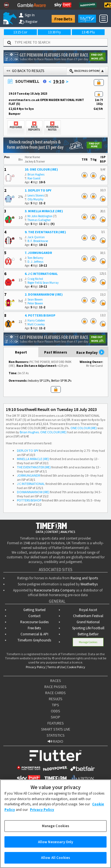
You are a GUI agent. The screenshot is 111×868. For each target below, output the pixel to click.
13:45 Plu (88, 32)
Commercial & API (34, 634)
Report (21, 352)
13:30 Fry (54, 32)
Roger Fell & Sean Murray (43, 283)
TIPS (56, 705)
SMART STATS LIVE (56, 729)
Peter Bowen (35, 303)
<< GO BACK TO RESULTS (25, 71)
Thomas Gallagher (39, 220)
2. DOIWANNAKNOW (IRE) (44, 294)
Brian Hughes (36, 174)
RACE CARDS (56, 693)
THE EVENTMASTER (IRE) (34, 467)
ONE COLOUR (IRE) (84, 428)
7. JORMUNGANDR (38, 253)
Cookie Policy (76, 667)
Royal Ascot (88, 610)
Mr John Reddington (40, 216)
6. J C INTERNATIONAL (41, 274)
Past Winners (56, 352)
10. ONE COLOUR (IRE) (41, 169)
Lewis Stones (36, 195)
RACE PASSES (56, 687)
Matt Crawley (36, 324)
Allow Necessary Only (56, 848)
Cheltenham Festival (88, 616)
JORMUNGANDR (28, 475)
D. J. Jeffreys (35, 262)
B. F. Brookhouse (38, 241)
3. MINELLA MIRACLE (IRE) (44, 211)
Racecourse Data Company (55, 590)
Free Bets (63, 19)
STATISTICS (56, 735)
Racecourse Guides (34, 622)
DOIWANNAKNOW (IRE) (33, 492)
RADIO (56, 741)
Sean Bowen (35, 299)
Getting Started (34, 610)
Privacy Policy (36, 667)
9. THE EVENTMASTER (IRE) (45, 232)
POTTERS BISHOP (29, 500)
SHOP (56, 717)
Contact (34, 616)
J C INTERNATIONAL (31, 484)
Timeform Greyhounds (34, 640)
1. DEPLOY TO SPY (38, 190)
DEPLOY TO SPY (28, 451)
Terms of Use (56, 667)
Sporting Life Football (88, 628)
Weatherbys (89, 584)
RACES (56, 681)
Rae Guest (34, 178)
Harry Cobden (36, 320)
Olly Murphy (35, 199)
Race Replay (90, 352)
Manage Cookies (88, 642)
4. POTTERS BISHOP (40, 315)
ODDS (56, 711)
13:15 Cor (20, 32)
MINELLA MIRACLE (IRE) (33, 459)
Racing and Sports (84, 578)
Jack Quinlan (36, 237)
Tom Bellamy (35, 258)
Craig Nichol (35, 279)
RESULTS (56, 699)
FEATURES (56, 723)
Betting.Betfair (88, 634)
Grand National (88, 622)
